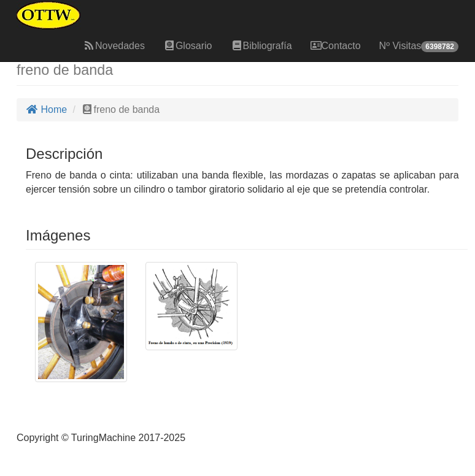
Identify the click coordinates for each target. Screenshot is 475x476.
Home (46, 109)
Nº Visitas (419, 46)
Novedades (114, 46)
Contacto (336, 46)
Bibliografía (261, 46)
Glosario (188, 46)
